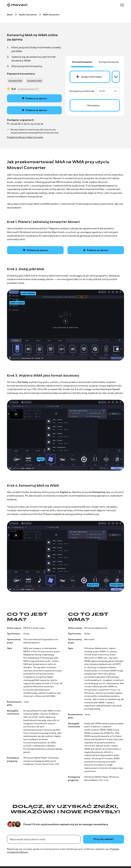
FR (19, 124)
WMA (108, 91)
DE (16, 124)
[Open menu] (122, 5)
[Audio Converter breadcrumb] (28, 14)
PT (29, 124)
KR (38, 124)
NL (32, 124)
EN (12, 124)
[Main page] (17, 5)
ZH (42, 124)
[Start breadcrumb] (10, 14)
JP (35, 124)
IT (22, 124)
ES (25, 124)
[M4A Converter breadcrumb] (51, 14)
